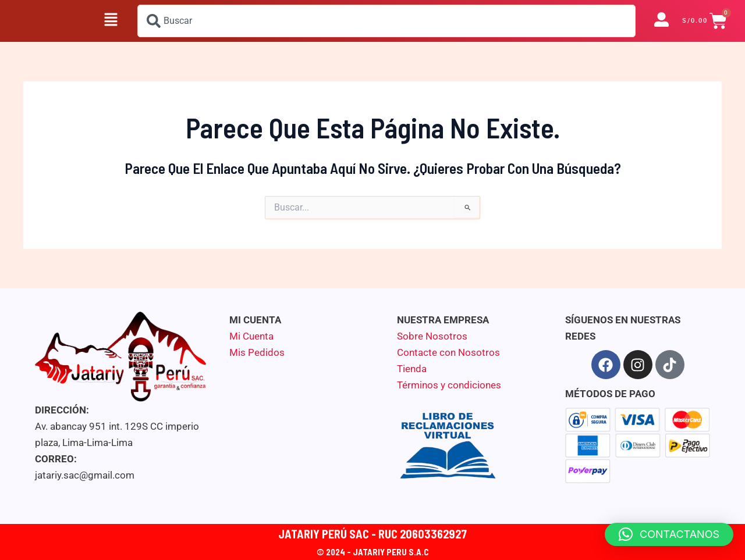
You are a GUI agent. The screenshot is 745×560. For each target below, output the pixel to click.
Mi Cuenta (251, 336)
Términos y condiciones (449, 385)
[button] (111, 21)
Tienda (412, 369)
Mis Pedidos (257, 352)
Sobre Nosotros (432, 336)
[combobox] (386, 21)
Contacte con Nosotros (448, 352)
